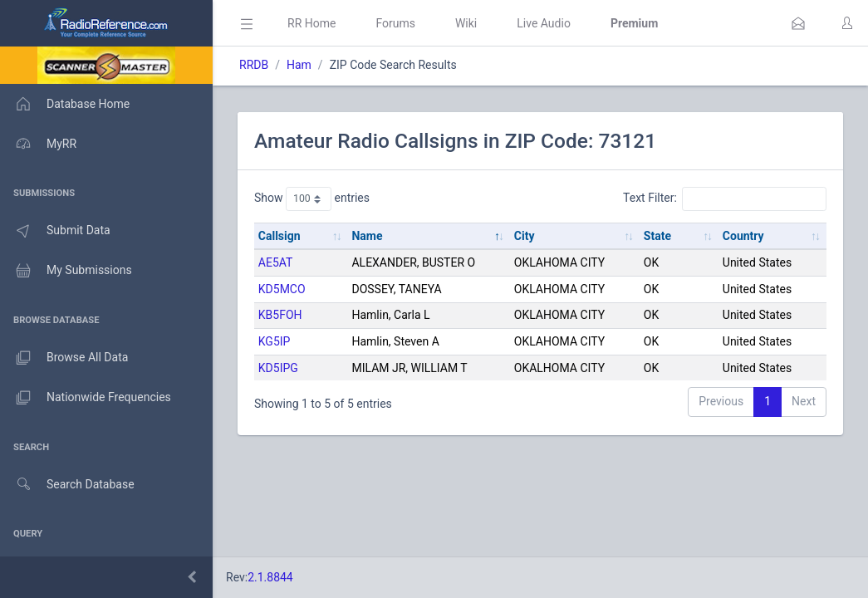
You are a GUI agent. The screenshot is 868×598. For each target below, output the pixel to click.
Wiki (466, 23)
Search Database (67, 485)
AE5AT (276, 262)
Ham (299, 65)
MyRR (38, 144)
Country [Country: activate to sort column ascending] (743, 236)
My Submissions (66, 271)
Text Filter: (725, 199)
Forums (395, 23)
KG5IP (275, 341)
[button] (798, 23)
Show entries (312, 199)
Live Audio (544, 23)
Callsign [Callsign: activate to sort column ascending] (280, 236)
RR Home (311, 23)
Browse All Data (64, 358)
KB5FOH (280, 315)
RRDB (254, 65)
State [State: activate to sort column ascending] (657, 236)
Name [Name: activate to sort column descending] (367, 236)
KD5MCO (282, 289)
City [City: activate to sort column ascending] (525, 236)
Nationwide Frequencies (86, 398)
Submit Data (55, 231)
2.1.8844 (270, 577)
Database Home (65, 104)
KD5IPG (278, 368)
